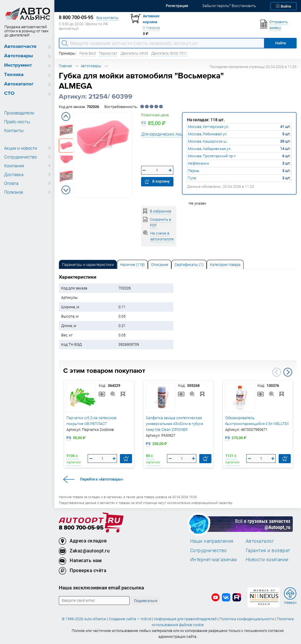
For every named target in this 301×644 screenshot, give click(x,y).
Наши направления (212, 541)
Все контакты (107, 18)
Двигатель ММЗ (134, 53)
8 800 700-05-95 (81, 528)
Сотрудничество (20, 157)
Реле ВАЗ (88, 53)
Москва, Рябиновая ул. (208, 134)
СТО (9, 93)
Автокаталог (19, 84)
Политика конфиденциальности (247, 619)
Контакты (14, 130)
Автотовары (19, 56)
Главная (65, 66)
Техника (14, 75)
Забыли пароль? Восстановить (229, 6)
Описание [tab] (160, 265)
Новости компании (267, 559)
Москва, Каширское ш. (208, 141)
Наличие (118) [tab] (132, 265)
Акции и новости (21, 148)
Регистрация (177, 6)
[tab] (88, 264)
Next (66, 190)
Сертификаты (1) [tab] (189, 265)
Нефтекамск (199, 163)
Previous (66, 117)
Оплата (11, 183)
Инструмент (18, 65)
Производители (19, 113)
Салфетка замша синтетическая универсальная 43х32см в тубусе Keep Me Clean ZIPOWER (174, 424)
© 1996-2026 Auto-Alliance (84, 619)
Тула (192, 178)
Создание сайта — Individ (130, 619)
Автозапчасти (20, 47)
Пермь (194, 171)
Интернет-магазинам (214, 559)
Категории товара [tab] (225, 265)
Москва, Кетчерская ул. (208, 127)
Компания (14, 166)
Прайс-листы (17, 122)
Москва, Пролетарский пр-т (212, 156)
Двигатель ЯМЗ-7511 (169, 53)
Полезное (14, 192)
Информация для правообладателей (185, 619)
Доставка (14, 174)
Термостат (108, 53)
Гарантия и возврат (268, 550)
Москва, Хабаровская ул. (210, 149)
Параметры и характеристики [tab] (88, 265)
